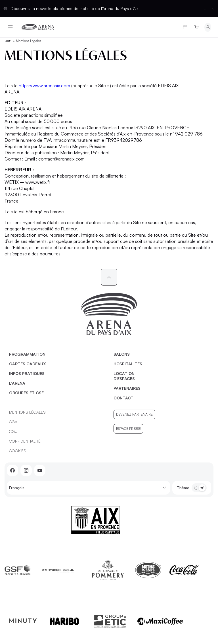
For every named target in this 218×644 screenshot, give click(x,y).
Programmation (27, 354)
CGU (13, 431)
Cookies (18, 451)
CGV (13, 422)
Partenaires (127, 388)
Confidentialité (25, 441)
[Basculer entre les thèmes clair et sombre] (199, 488)
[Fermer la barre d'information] (213, 9)
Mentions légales (27, 412)
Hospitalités (128, 364)
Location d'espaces (124, 376)
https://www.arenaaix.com (44, 86)
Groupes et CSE (26, 393)
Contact (123, 398)
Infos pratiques (27, 373)
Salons (122, 354)
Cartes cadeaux (28, 364)
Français (88, 488)
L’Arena (17, 383)
